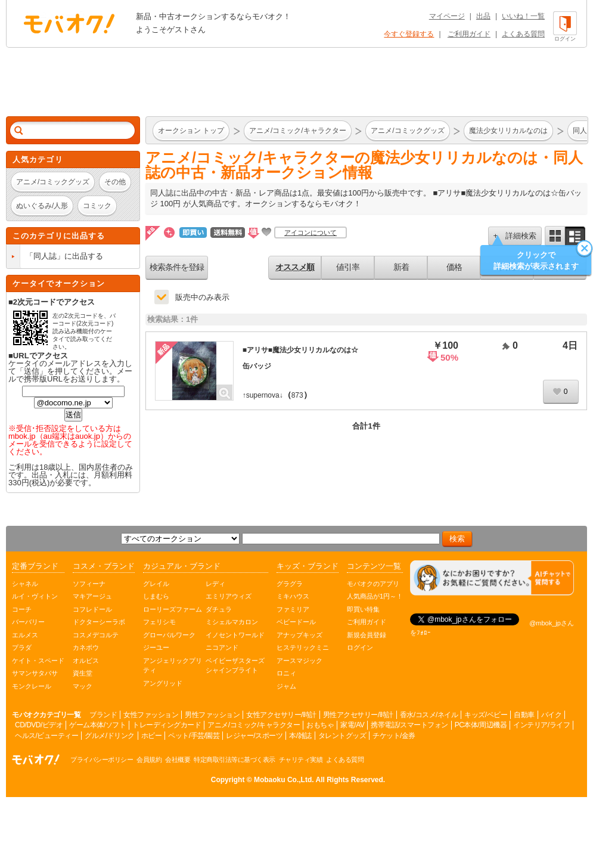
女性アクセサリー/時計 (281, 715)
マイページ (447, 16)
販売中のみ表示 (202, 297)
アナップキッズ (299, 635)
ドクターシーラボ (99, 622)
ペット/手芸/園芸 (194, 736)
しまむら (156, 596)
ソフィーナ (89, 584)
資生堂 (83, 673)
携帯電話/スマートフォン (409, 725)
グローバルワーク (169, 635)
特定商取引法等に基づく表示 (235, 759)
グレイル (156, 584)
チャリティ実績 (301, 759)
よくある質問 (523, 34)
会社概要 (178, 759)
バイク (552, 715)
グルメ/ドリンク (109, 736)
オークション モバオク (69, 23)
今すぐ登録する (409, 34)
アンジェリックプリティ (173, 666)
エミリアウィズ (229, 596)
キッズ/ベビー (486, 715)
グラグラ (290, 584)
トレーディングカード (167, 725)
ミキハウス (293, 596)
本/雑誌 (300, 736)
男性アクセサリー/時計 (358, 715)
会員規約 (149, 759)
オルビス (86, 661)
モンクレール (32, 686)
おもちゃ (320, 725)
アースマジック (299, 661)
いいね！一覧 (523, 16)
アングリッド (163, 683)
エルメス (25, 635)
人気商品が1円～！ (375, 596)
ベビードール (296, 622)
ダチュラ (219, 609)
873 (297, 395)
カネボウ (86, 647)
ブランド (103, 715)
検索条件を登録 (177, 267)
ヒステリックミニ (303, 647)
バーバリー (28, 622)
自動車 (524, 715)
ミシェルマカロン (232, 622)
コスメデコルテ (96, 635)
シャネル (25, 584)
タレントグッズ (342, 736)
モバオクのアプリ (373, 584)
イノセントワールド (235, 635)
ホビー (152, 736)
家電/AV (352, 725)
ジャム (286, 686)
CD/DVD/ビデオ (39, 725)
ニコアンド (222, 647)
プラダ (22, 647)
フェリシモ (159, 622)
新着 (401, 267)
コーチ (22, 609)
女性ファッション (151, 715)
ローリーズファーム (173, 609)
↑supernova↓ (263, 395)
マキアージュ (92, 596)
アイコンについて (311, 232)
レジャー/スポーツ (254, 736)
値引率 (348, 267)
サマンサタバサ (35, 673)
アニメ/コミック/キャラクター (254, 725)
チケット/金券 (394, 736)
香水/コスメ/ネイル (429, 715)
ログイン (360, 647)
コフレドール (92, 609)
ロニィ (286, 673)
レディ (215, 584)
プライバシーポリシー (102, 759)
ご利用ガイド (469, 34)
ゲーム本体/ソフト (97, 725)
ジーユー (156, 647)
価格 (454, 267)
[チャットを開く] (492, 578)
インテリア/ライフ (541, 725)
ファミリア (293, 609)
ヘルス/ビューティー (46, 736)
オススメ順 (295, 267)
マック (83, 686)
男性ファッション (212, 715)
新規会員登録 (367, 635)
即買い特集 (363, 609)
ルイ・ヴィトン (35, 596)
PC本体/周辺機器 (481, 725)
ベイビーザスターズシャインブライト (235, 666)
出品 (483, 16)
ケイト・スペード (38, 661)
